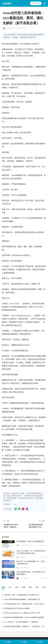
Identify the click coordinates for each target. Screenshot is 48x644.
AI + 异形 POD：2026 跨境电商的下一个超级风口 (21, 622)
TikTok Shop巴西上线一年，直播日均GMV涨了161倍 (22, 613)
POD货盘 (24, 642)
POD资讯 (40, 642)
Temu (15, 504)
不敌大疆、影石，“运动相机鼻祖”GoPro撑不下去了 (22, 595)
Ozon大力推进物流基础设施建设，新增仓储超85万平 (22, 599)
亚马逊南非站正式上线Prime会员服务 (17, 608)
